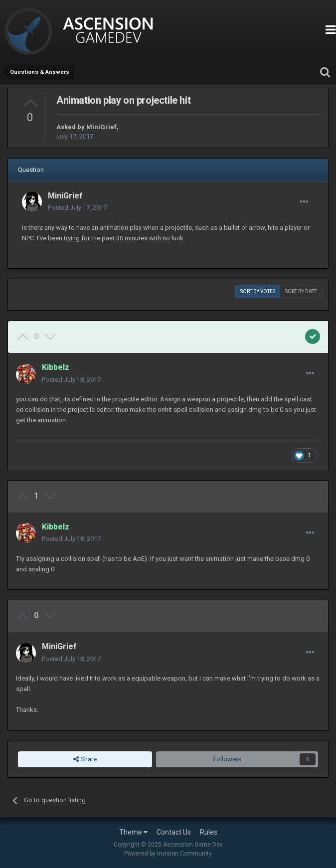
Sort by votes (258, 291)
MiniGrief (101, 127)
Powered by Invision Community (168, 854)
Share (85, 759)
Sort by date (301, 291)
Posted (77, 208)
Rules (209, 832)
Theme (133, 832)
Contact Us (174, 832)
